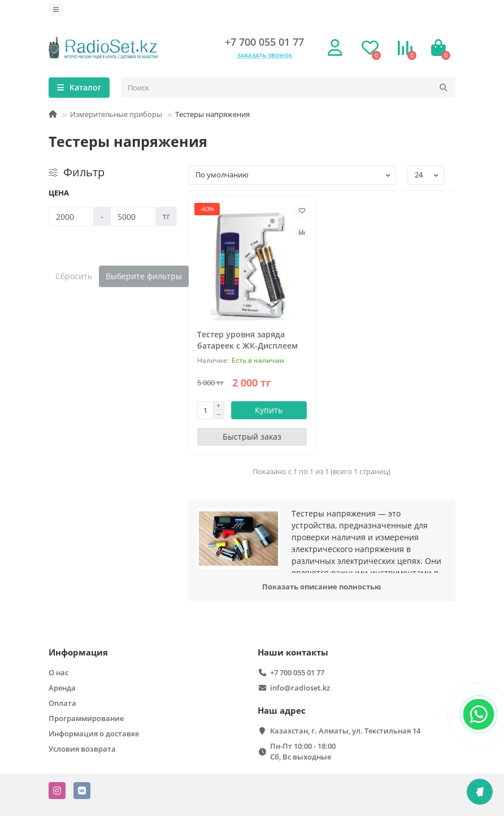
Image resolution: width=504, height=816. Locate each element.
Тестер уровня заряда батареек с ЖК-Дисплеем (247, 340)
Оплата (62, 703)
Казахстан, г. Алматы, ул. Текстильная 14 (345, 731)
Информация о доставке (94, 733)
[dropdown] (56, 10)
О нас (58, 672)
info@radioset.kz (300, 688)
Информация (78, 652)
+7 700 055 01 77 (264, 42)
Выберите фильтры (144, 276)
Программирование (86, 718)
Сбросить (74, 276)
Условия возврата (82, 749)
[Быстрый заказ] (252, 437)
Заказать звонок (265, 55)
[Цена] (71, 216)
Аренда (62, 688)
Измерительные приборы (116, 114)
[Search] (288, 88)
